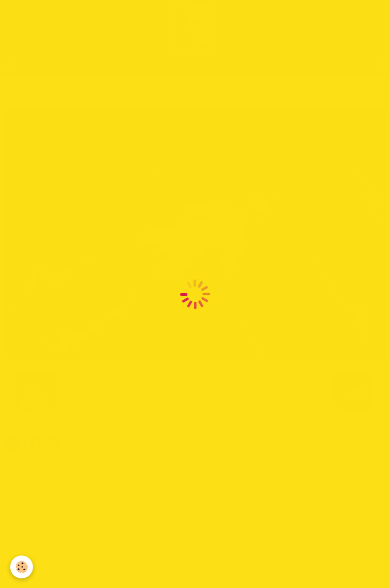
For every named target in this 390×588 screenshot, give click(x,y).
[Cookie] (22, 567)
